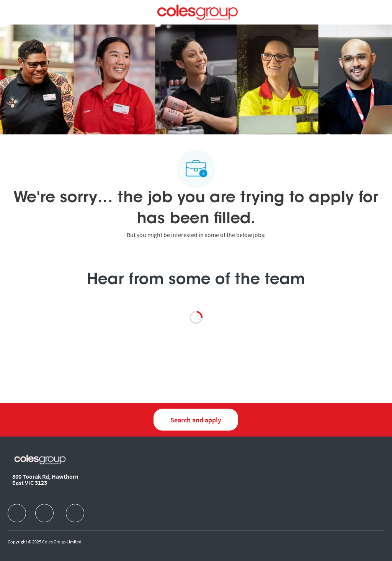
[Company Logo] (197, 11)
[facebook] (17, 513)
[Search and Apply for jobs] (196, 420)
